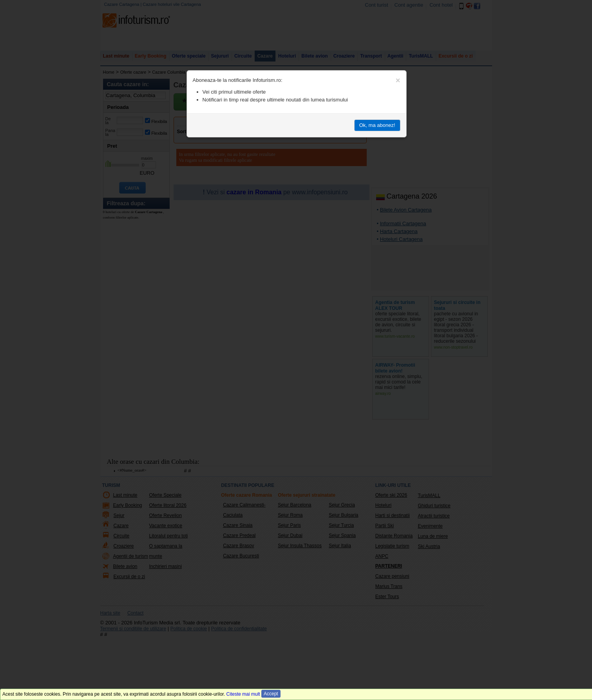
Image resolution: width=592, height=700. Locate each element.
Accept (271, 694)
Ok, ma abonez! (377, 125)
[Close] (398, 80)
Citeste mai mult (243, 694)
